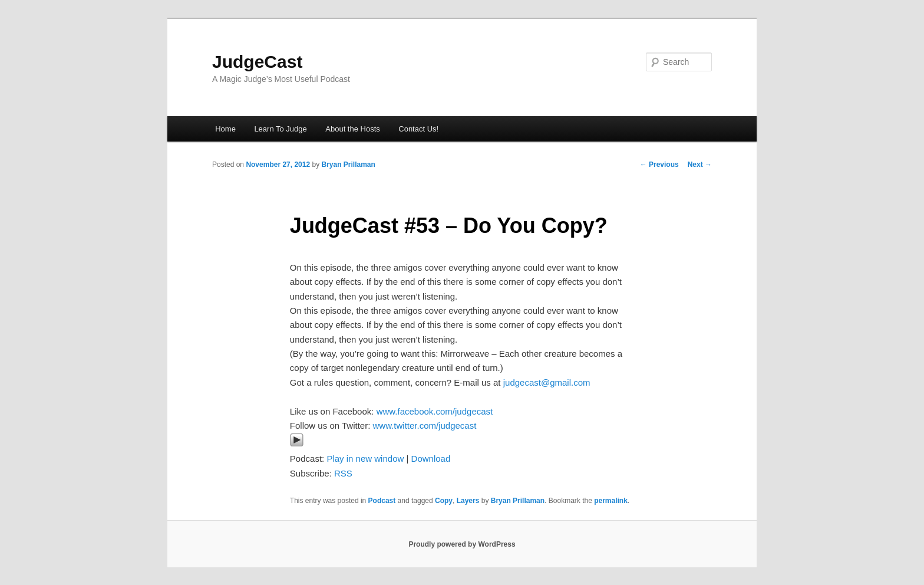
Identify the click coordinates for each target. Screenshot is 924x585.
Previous (659, 165)
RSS (343, 473)
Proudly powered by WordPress (462, 544)
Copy (444, 501)
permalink (611, 501)
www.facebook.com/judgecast (435, 411)
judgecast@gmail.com (547, 382)
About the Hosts (353, 129)
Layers (468, 501)
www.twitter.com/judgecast (424, 425)
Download (431, 459)
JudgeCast (257, 62)
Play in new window (365, 459)
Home (225, 129)
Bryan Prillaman (348, 165)
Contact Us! (418, 129)
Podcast (382, 501)
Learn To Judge (280, 129)
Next (700, 165)
